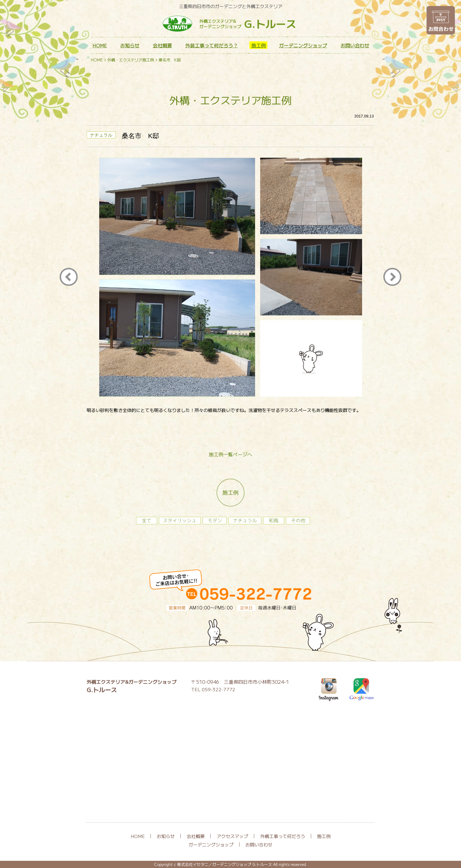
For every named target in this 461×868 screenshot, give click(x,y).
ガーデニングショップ (303, 45)
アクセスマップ (232, 836)
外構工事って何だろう (283, 836)
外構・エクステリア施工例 (131, 60)
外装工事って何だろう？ (212, 45)
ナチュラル (101, 135)
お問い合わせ (355, 45)
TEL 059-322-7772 (213, 689)
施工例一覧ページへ (230, 454)
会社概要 (162, 45)
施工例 (259, 45)
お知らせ (130, 45)
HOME (100, 45)
